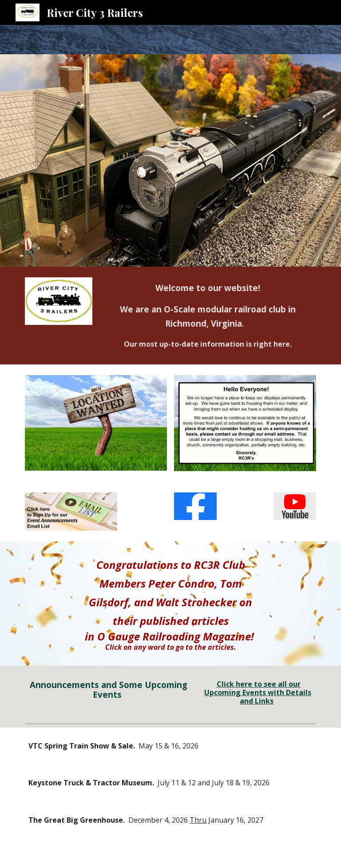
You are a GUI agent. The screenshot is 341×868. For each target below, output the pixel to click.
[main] (208, 316)
